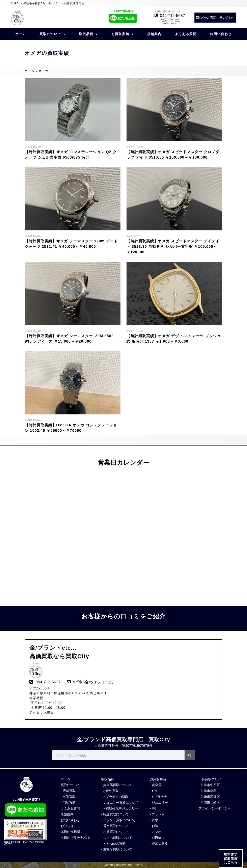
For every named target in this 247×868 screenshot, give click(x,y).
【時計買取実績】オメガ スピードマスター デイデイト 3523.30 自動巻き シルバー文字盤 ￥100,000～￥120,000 (173, 247)
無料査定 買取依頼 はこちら (231, 858)
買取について (53, 34)
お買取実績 (122, 34)
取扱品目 (88, 34)
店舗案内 (154, 34)
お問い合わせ (221, 34)
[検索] (190, 755)
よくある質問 (186, 34)
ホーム (21, 34)
